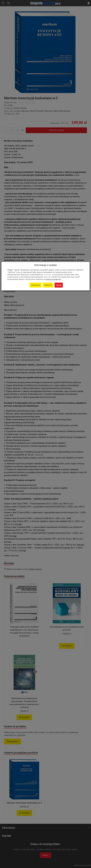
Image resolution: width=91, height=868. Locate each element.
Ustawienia (36, 285)
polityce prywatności (53, 279)
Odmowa (48, 285)
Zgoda (59, 285)
